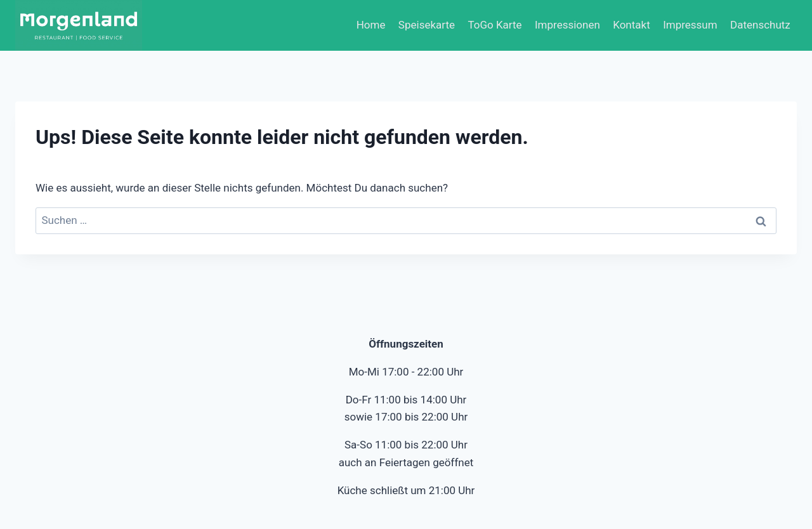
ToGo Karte (494, 25)
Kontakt (632, 25)
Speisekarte (427, 25)
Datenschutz (760, 25)
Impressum (690, 25)
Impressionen (567, 25)
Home (371, 25)
